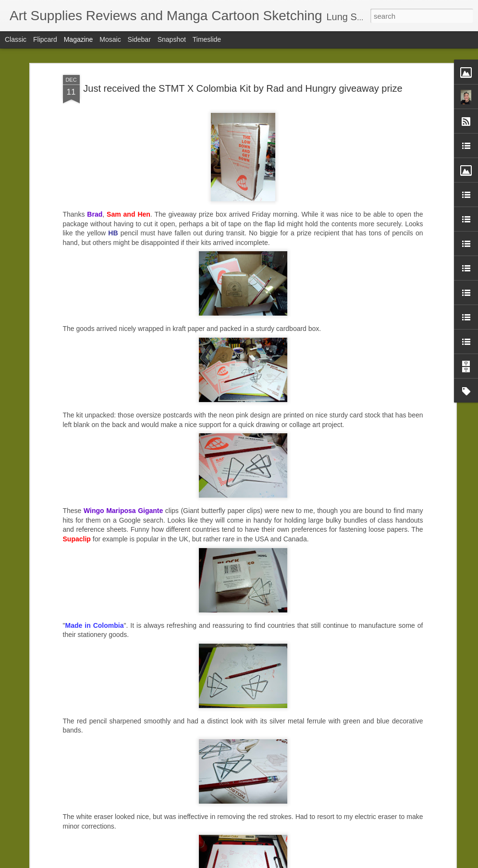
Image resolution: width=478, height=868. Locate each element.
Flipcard (45, 39)
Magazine (79, 39)
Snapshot (172, 39)
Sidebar (139, 39)
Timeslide (207, 39)
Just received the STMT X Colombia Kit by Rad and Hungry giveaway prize (243, 88)
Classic (16, 39)
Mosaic (110, 39)
